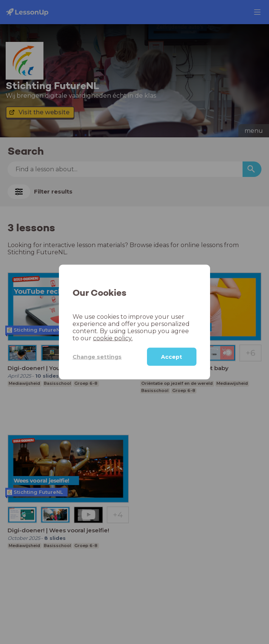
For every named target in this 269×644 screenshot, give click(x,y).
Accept (172, 357)
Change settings (97, 357)
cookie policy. (113, 338)
